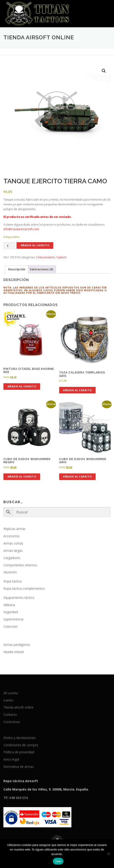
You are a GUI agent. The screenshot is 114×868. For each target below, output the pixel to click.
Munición (10, 572)
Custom (61, 257)
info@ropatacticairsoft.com (21, 229)
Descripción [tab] (17, 269)
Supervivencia (13, 619)
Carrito (8, 700)
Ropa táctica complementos (24, 588)
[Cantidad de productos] (10, 246)
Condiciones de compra (21, 745)
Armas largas (13, 551)
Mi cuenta (11, 693)
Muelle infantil (14, 652)
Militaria (9, 605)
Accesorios (11, 536)
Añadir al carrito (35, 245)
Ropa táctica (13, 581)
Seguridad (11, 612)
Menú (106, 9)
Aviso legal (11, 759)
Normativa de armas (19, 767)
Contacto (10, 715)
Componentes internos (20, 565)
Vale (58, 861)
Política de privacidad (19, 752)
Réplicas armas (15, 529)
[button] (104, 71)
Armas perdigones (17, 645)
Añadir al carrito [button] (22, 386)
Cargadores (12, 558)
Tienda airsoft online (18, 707)
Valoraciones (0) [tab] (41, 269)
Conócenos (12, 722)
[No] (108, 854)
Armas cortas (13, 543)
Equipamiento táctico (19, 598)
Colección (11, 626)
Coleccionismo (45, 257)
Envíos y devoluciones (19, 738)
